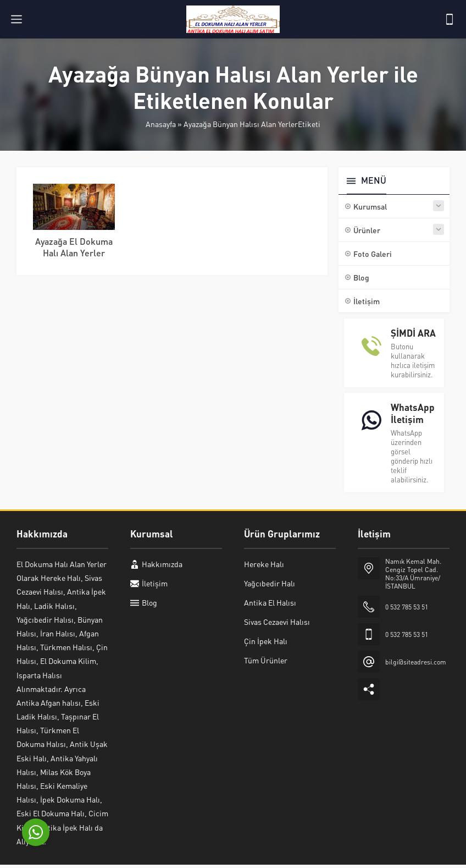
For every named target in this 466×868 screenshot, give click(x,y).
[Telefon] (450, 19)
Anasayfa (161, 124)
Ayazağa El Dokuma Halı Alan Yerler (74, 247)
